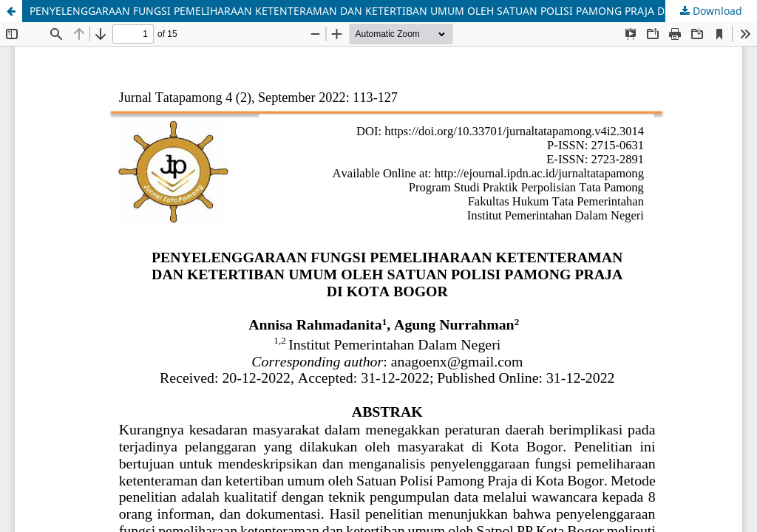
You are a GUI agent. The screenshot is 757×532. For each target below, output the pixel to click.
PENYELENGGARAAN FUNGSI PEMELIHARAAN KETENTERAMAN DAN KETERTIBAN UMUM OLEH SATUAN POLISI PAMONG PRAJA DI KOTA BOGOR (384, 11)
